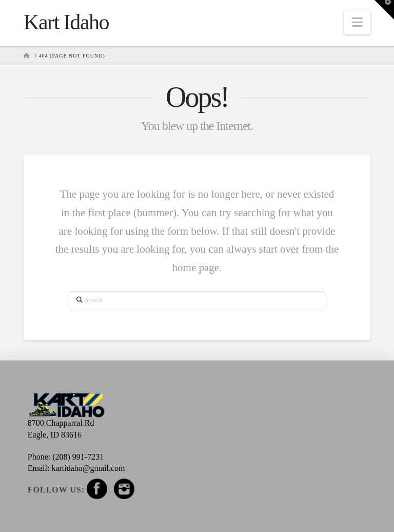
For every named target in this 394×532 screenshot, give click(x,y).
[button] (357, 22)
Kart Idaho (66, 22)
